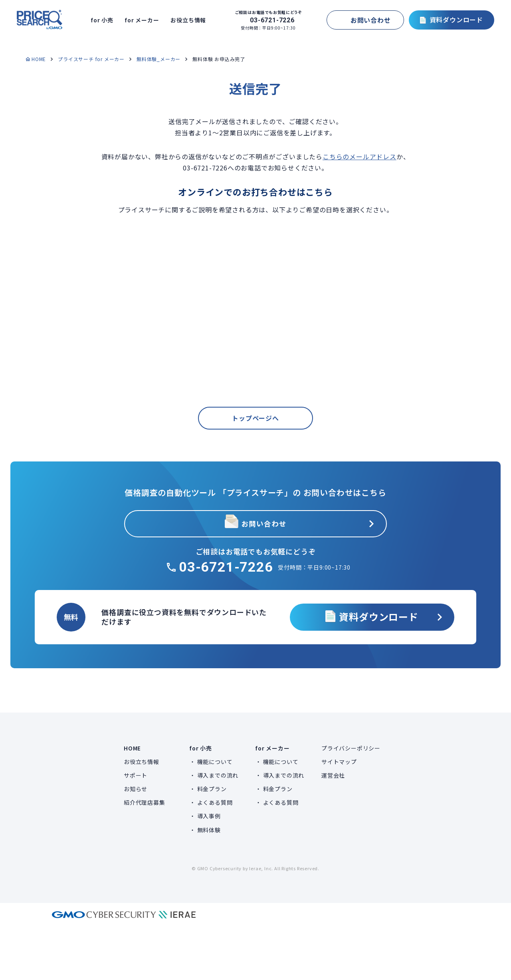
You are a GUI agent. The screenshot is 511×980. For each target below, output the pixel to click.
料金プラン (212, 789)
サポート (136, 775)
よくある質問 (215, 802)
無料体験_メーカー (158, 59)
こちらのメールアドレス (359, 156)
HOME (39, 59)
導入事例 (209, 816)
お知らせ (136, 789)
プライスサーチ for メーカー (91, 59)
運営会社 (333, 775)
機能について (215, 762)
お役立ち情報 (191, 20)
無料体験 (209, 830)
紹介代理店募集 (145, 802)
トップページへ (255, 431)
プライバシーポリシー (351, 748)
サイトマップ (339, 762)
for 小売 (105, 20)
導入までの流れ (218, 775)
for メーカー (144, 20)
